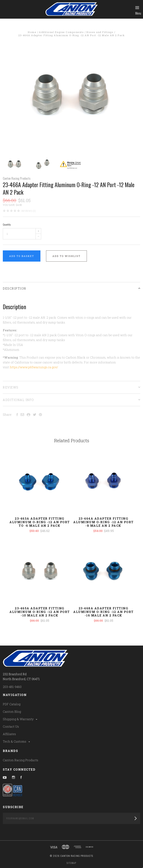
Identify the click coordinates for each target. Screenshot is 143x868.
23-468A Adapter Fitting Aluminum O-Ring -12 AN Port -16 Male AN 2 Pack (103, 612)
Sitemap (71, 863)
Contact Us (11, 726)
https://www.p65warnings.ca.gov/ (34, 367)
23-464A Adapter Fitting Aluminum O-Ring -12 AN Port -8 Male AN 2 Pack (103, 522)
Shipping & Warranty (20, 719)
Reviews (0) (29, 211)
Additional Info (71, 400)
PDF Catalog (12, 704)
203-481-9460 (12, 687)
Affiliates (9, 734)
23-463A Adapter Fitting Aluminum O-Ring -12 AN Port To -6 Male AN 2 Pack (40, 522)
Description (71, 288)
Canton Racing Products (17, 178)
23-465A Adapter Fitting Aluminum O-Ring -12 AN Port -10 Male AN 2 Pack (40, 612)
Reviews (71, 387)
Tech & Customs (17, 741)
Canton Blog (12, 712)
